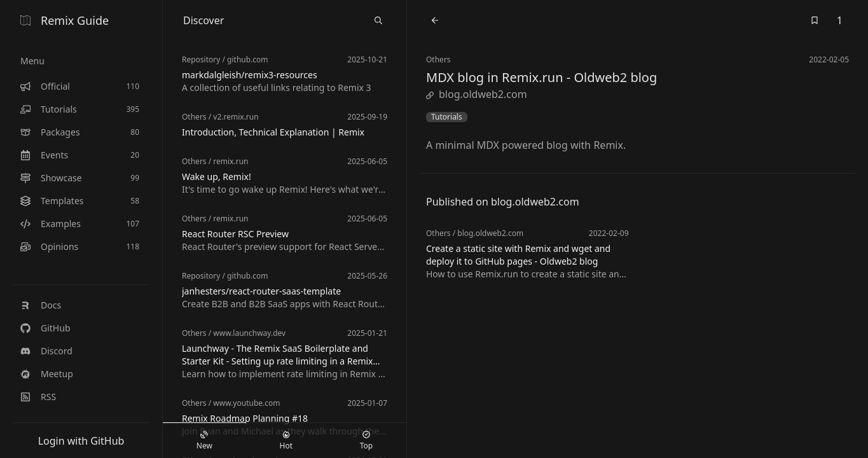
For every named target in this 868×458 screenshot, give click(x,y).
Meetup (47, 374)
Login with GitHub (81, 441)
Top (366, 441)
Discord (46, 351)
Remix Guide (65, 20)
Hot (286, 441)
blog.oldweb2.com (477, 94)
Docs (41, 305)
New (204, 441)
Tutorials (447, 117)
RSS (38, 397)
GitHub (45, 328)
